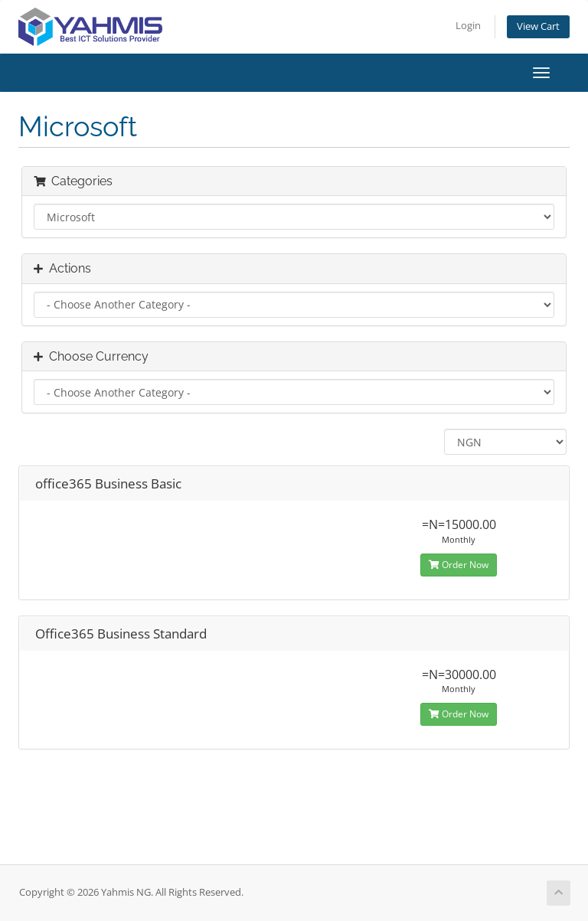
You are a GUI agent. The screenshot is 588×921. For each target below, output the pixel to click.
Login (468, 26)
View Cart (538, 26)
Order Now (459, 565)
